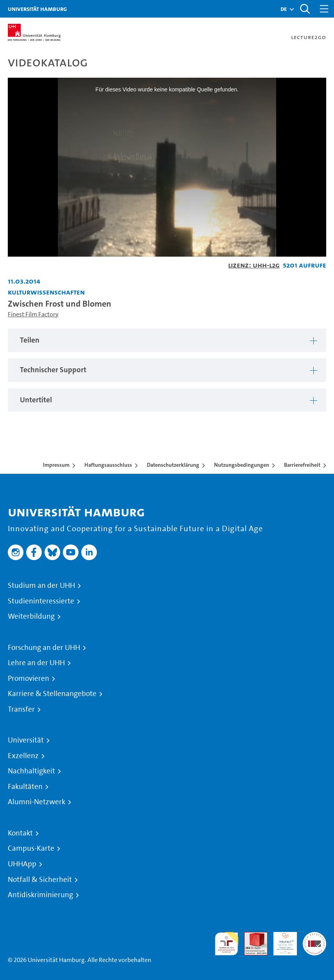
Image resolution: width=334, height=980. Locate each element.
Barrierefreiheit (302, 465)
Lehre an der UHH (36, 663)
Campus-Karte (31, 848)
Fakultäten (25, 787)
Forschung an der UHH (44, 648)
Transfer (21, 709)
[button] (284, 9)
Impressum (56, 465)
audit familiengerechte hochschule (227, 944)
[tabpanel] (167, 340)
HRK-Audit (281, 941)
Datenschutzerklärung (173, 465)
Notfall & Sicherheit (40, 880)
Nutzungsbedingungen (242, 465)
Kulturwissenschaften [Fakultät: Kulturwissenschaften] (46, 292)
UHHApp (22, 864)
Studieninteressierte (41, 601)
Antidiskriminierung (40, 895)
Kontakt (20, 833)
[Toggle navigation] (324, 9)
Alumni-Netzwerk (37, 802)
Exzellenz (23, 756)
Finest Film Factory (33, 314)
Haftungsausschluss (108, 465)
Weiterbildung (31, 616)
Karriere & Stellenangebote (52, 694)
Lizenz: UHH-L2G (254, 265)
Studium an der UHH (41, 586)
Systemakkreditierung (314, 936)
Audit (252, 936)
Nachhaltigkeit (31, 771)
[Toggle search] (305, 9)
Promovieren (29, 678)
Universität (26, 740)
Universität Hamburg (37, 9)
